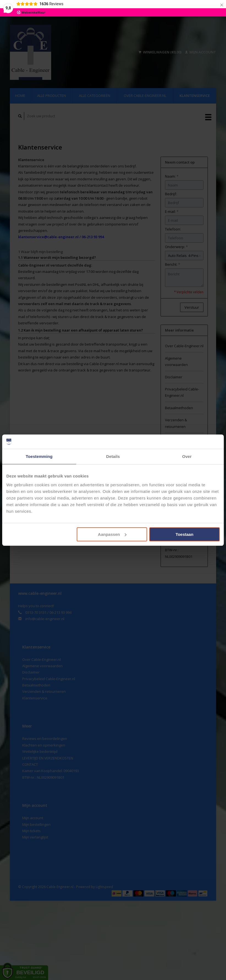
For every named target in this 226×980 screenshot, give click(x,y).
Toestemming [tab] (39, 456)
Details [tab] (113, 456)
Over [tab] (187, 456)
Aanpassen (112, 534)
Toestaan (185, 534)
